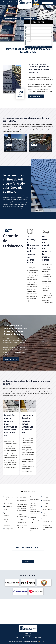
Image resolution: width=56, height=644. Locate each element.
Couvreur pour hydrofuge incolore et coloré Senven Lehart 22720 (34, 520)
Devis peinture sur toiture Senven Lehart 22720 (9, 508)
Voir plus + (9, 145)
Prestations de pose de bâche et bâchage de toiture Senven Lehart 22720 (35, 505)
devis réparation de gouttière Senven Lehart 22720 (9, 498)
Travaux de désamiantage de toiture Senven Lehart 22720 (48, 508)
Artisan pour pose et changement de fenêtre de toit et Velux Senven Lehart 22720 (22, 525)
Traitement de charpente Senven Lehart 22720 (22, 505)
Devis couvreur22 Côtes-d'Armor (15, 139)
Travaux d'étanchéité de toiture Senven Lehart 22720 (22, 510)
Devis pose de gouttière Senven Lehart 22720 (9, 529)
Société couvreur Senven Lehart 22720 (48, 497)
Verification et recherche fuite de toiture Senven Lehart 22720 (9, 514)
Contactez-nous (34, 642)
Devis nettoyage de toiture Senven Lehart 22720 (9, 520)
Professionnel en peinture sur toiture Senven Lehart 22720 (47, 520)
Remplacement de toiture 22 (39, 139)
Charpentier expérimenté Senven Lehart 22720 (47, 514)
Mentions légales (26, 642)
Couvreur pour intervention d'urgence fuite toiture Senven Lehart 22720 (22, 517)
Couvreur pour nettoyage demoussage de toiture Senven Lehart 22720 (35, 512)
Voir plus (28, 562)
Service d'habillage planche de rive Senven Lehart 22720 (48, 502)
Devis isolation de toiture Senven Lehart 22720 (22, 497)
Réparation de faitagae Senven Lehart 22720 (22, 501)
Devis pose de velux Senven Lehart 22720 (9, 503)
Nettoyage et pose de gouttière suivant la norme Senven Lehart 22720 (34, 528)
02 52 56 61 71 (7, 2)
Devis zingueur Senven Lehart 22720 (9, 525)
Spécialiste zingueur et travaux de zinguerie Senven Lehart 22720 (35, 498)
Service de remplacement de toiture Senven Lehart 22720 (47, 527)
